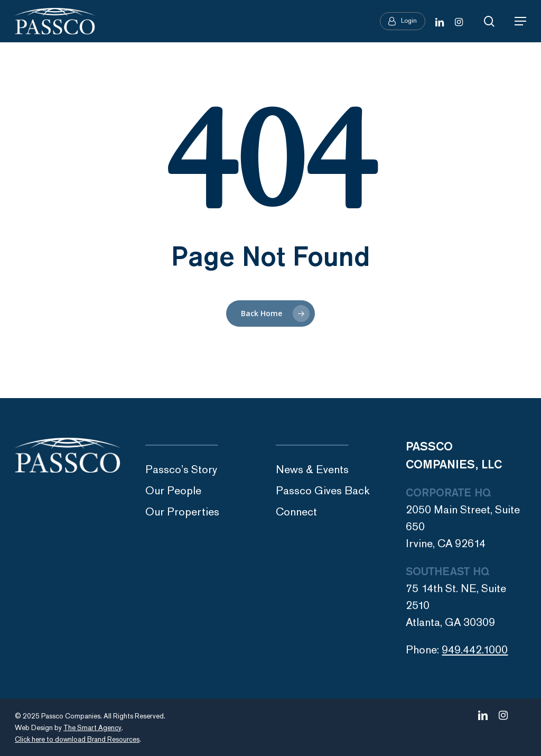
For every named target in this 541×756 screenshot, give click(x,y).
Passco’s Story (181, 470)
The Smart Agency (92, 728)
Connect (296, 512)
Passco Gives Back (323, 491)
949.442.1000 (475, 650)
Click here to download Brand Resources (77, 740)
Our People (173, 491)
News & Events (312, 470)
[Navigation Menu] (520, 21)
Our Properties (182, 512)
